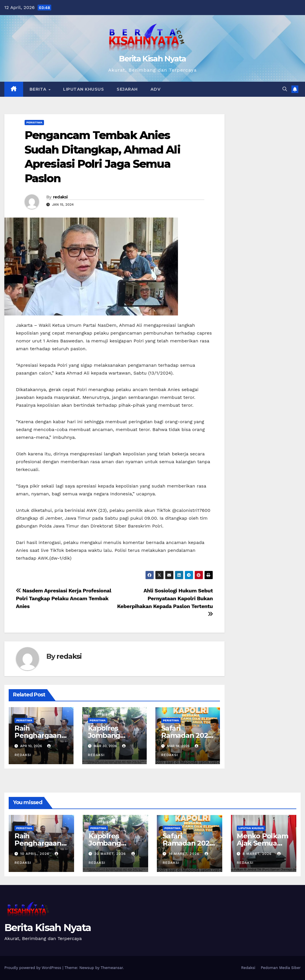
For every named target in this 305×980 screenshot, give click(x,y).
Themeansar (112, 968)
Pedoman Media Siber (281, 968)
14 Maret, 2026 (185, 854)
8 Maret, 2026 (258, 854)
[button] (285, 89)
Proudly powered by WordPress (33, 968)
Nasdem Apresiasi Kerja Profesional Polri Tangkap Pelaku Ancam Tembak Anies (64, 598)
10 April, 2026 (35, 854)
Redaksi (248, 968)
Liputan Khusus (83, 89)
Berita (39, 89)
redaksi (60, 197)
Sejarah (127, 89)
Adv (156, 89)
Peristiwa (34, 122)
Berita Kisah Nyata (152, 59)
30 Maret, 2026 (111, 854)
